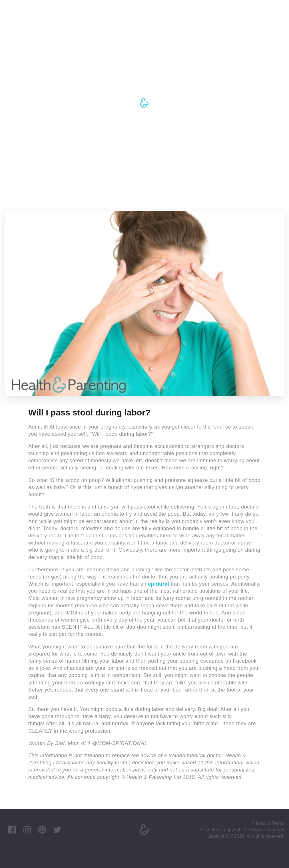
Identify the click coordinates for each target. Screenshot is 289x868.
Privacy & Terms (268, 823)
